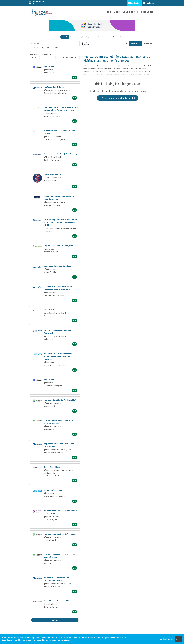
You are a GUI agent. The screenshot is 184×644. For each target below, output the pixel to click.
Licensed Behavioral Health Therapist (60, 534)
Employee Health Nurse (54, 87)
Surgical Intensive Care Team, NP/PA (59, 246)
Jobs (117, 12)
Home (108, 12)
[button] (148, 43)
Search (65, 37)
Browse (73, 37)
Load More (55, 620)
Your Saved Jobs (116, 37)
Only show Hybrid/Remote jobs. (46, 47)
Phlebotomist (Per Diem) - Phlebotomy (60, 154)
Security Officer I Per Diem (55, 490)
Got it (178, 639)
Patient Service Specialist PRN (56, 601)
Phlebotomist (50, 66)
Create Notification (70, 57)
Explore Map (84, 37)
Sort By (34, 57)
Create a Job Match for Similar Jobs (118, 98)
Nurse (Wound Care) (52, 467)
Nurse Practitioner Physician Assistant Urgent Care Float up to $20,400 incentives (60, 356)
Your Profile (130, 12)
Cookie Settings (167, 639)
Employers (149, 3)
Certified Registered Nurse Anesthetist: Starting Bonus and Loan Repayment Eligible (60, 222)
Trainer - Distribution (52, 174)
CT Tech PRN (49, 310)
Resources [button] (147, 12)
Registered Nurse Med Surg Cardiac (58, 266)
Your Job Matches (100, 37)
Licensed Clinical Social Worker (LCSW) (60, 400)
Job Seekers (134, 3)
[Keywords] (55, 43)
